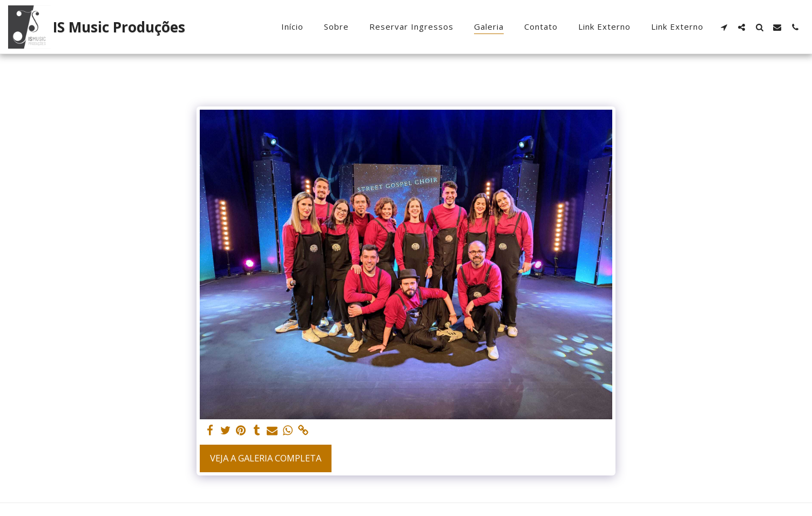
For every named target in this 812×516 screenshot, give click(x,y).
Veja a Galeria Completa (266, 458)
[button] (724, 27)
